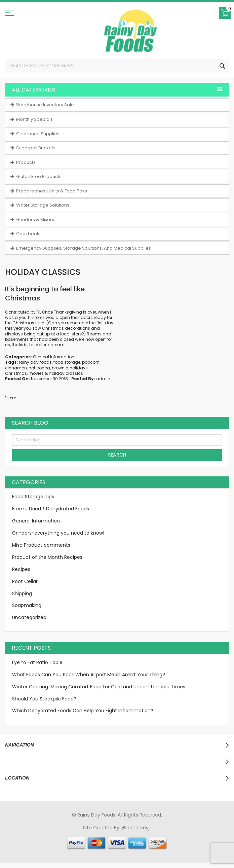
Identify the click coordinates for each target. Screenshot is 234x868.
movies (36, 373)
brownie (60, 368)
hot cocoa (39, 368)
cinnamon (16, 368)
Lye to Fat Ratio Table (37, 662)
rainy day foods (35, 362)
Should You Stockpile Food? (44, 699)
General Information (54, 357)
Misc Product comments (41, 545)
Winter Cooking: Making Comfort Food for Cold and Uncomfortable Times (99, 687)
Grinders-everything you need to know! (58, 533)
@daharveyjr (136, 828)
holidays (79, 368)
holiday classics (66, 373)
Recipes (21, 569)
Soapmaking (27, 605)
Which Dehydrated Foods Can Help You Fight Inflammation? (83, 711)
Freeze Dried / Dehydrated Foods (51, 509)
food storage (67, 362)
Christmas (16, 373)
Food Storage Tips (33, 497)
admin (103, 379)
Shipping (22, 593)
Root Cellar (25, 581)
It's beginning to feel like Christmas (45, 294)
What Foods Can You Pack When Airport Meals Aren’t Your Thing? (89, 675)
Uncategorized (29, 617)
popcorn (91, 362)
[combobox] (117, 66)
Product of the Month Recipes (47, 557)
